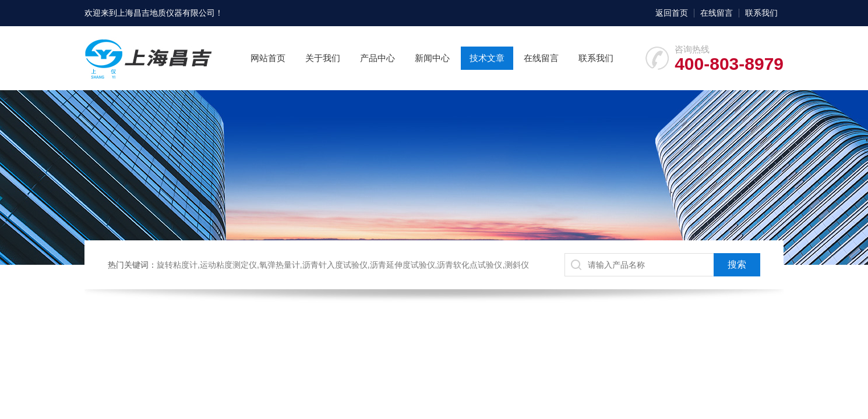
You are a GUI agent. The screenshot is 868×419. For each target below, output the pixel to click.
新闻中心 (432, 58)
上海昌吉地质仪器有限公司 (166, 13)
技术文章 (487, 58)
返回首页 (672, 13)
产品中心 (377, 58)
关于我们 (323, 58)
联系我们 (761, 13)
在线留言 (717, 13)
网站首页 (268, 58)
